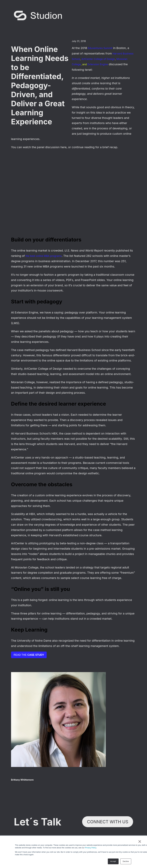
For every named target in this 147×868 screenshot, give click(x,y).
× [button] (140, 841)
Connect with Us (108, 822)
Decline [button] (126, 861)
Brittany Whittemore (22, 780)
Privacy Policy (91, 848)
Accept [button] (113, 861)
